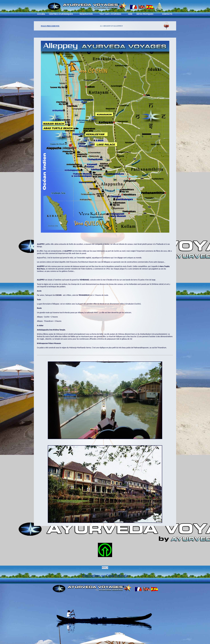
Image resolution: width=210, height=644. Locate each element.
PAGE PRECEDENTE (50, 26)
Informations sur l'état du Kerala (105, 576)
